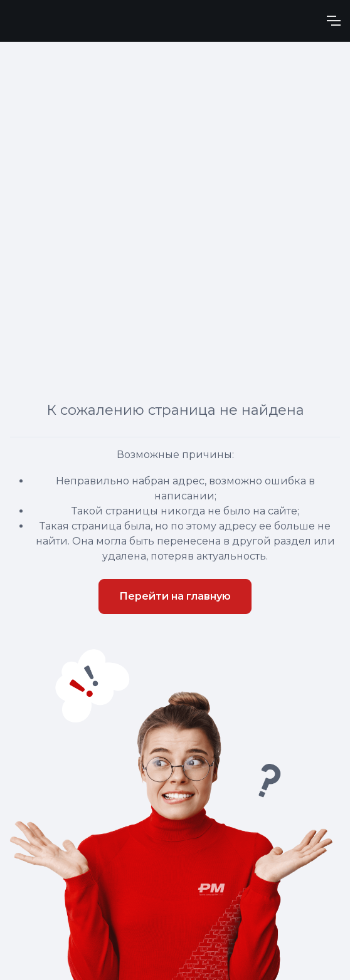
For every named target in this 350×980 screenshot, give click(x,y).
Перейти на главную (175, 596)
